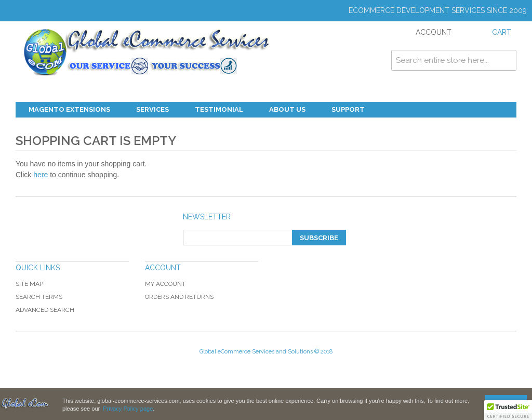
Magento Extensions (69, 109)
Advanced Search (45, 310)
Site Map (29, 284)
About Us (287, 109)
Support (348, 109)
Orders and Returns (179, 297)
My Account (165, 284)
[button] (508, 410)
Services (152, 109)
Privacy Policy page (128, 409)
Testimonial (219, 109)
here (41, 175)
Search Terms (39, 297)
